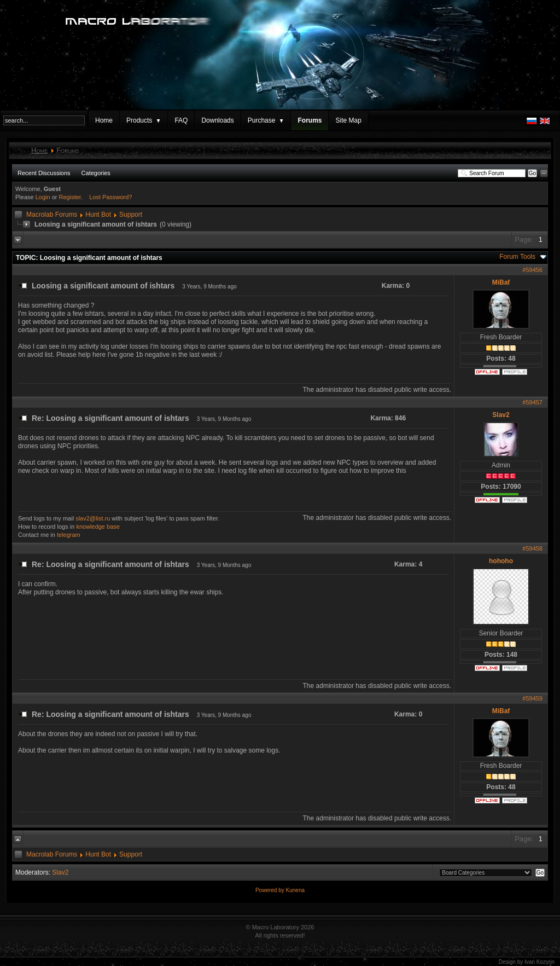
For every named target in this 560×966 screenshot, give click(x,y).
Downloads (217, 120)
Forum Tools (517, 257)
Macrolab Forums (52, 215)
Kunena (295, 890)
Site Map (348, 120)
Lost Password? (110, 197)
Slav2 (501, 415)
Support (131, 215)
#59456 (532, 270)
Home (104, 120)
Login (43, 197)
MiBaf (501, 282)
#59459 (532, 698)
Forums (310, 120)
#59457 (532, 402)
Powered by (271, 890)
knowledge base (98, 527)
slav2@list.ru (93, 518)
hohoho (501, 561)
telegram (69, 535)
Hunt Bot (98, 215)
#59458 (532, 548)
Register (70, 197)
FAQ (181, 120)
